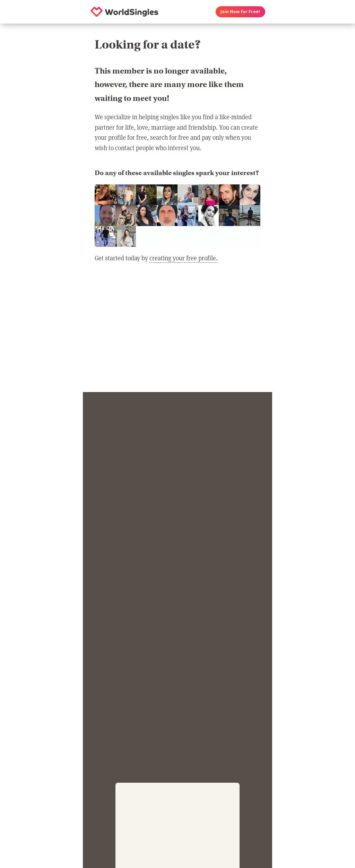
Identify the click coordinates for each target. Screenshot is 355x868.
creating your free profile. (184, 258)
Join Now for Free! (240, 12)
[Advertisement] (177, 332)
